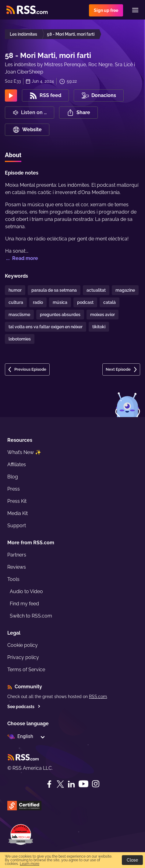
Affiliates (17, 465)
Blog (13, 477)
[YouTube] (83, 784)
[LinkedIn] (71, 784)
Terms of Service (26, 670)
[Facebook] (49, 784)
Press (14, 489)
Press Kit (17, 501)
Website (27, 130)
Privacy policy (23, 657)
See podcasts (24, 707)
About (13, 155)
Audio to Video (26, 591)
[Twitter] (60, 784)
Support (17, 526)
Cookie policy (23, 645)
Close (132, 860)
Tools (13, 579)
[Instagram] (96, 784)
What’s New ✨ (24, 452)
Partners (17, 555)
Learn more (30, 864)
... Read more (21, 258)
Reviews (17, 567)
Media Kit (18, 513)
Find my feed (24, 604)
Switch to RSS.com (31, 616)
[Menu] (135, 10)
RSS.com (98, 697)
